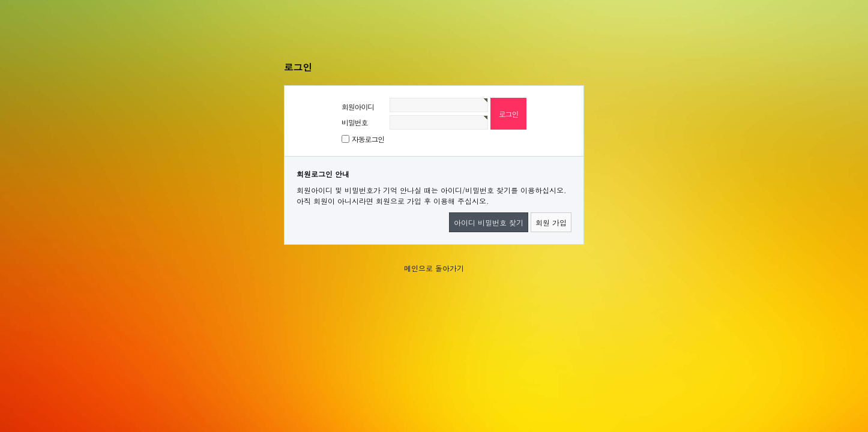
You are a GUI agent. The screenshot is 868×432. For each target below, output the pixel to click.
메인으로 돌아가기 (434, 268)
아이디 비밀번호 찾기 (489, 222)
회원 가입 (551, 222)
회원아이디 (358, 106)
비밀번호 (354, 122)
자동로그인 (368, 139)
